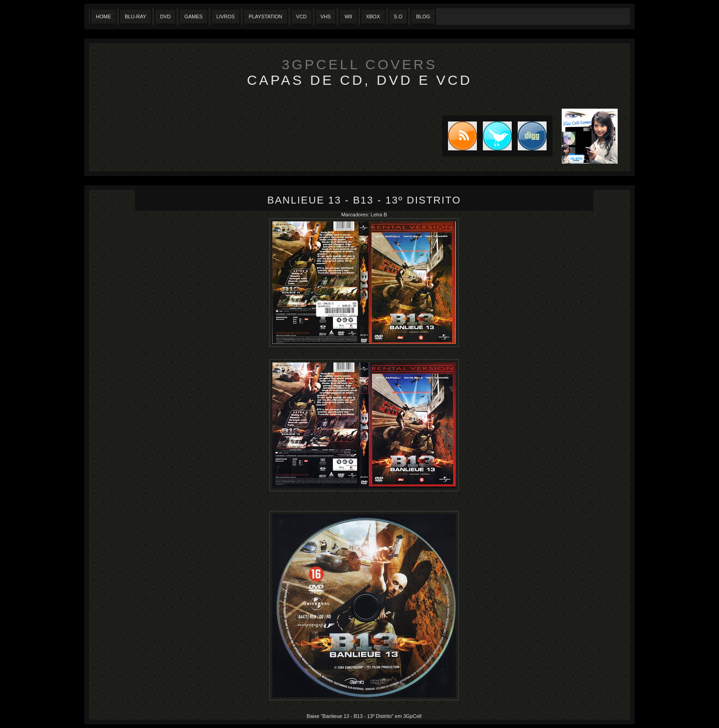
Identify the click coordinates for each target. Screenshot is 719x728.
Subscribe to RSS (459, 136)
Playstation (265, 17)
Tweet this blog (494, 136)
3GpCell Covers (360, 64)
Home (103, 17)
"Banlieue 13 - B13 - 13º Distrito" (357, 716)
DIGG (532, 136)
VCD (301, 17)
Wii (348, 17)
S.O (398, 17)
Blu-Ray (136, 17)
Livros (226, 17)
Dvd (165, 17)
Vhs (326, 17)
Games (194, 17)
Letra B (379, 215)
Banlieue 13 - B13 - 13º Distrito (364, 200)
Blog (423, 17)
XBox (373, 17)
